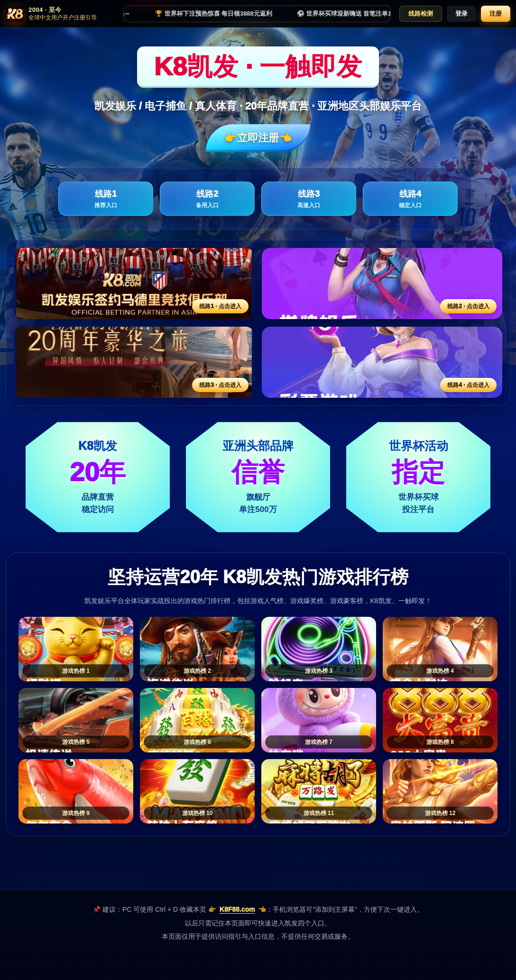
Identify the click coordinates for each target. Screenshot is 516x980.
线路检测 (421, 14)
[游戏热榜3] (319, 649)
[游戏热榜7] (319, 720)
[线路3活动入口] (134, 362)
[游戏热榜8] (440, 720)
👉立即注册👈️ (258, 138)
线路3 (309, 199)
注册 (496, 14)
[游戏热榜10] (197, 791)
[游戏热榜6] (197, 720)
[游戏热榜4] (440, 649)
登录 (461, 14)
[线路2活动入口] (382, 284)
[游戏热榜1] (76, 649)
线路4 (410, 199)
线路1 (106, 199)
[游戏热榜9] (76, 791)
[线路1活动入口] (134, 284)
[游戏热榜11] (319, 791)
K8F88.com (237, 909)
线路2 (207, 199)
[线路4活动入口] (382, 362)
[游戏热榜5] (76, 720)
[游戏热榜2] (197, 649)
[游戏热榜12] (440, 791)
